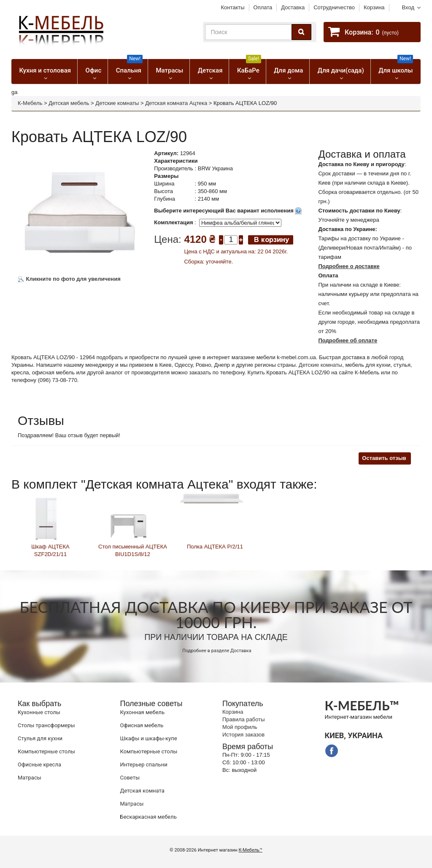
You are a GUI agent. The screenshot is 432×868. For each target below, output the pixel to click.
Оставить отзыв (384, 458)
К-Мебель (30, 103)
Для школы (396, 67)
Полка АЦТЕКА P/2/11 (215, 547)
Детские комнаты (117, 103)
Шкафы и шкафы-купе (149, 738)
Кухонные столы (39, 712)
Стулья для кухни (40, 738)
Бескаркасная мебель (148, 817)
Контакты (232, 7)
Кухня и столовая (45, 70)
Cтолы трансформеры (46, 725)
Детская (210, 70)
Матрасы (169, 70)
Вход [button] (408, 7)
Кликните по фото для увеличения (69, 279)
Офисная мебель (142, 725)
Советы (130, 778)
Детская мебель (69, 103)
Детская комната (142, 791)
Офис (94, 70)
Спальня (129, 67)
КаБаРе (249, 67)
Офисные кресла (39, 765)
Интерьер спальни (144, 765)
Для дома (288, 70)
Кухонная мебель (143, 712)
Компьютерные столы (46, 751)
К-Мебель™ (251, 850)
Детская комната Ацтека (176, 103)
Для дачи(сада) (341, 70)
